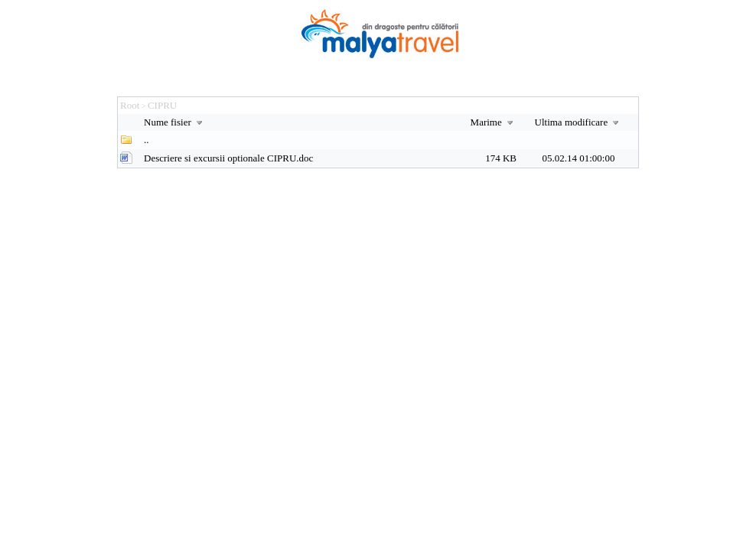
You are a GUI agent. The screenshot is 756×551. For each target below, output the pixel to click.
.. (147, 140)
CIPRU (162, 105)
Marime (494, 122)
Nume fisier (175, 122)
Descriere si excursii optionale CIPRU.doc (228, 158)
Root (130, 105)
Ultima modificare (579, 122)
